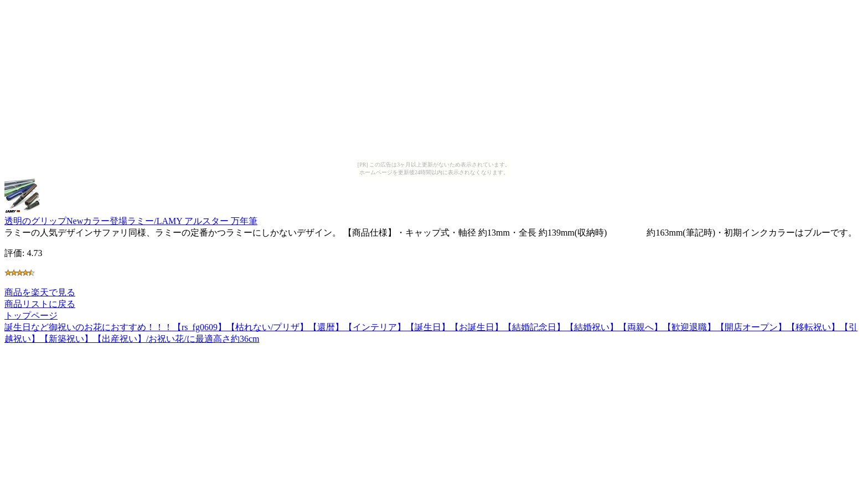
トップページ (31, 316)
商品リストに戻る (40, 304)
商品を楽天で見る (40, 292)
